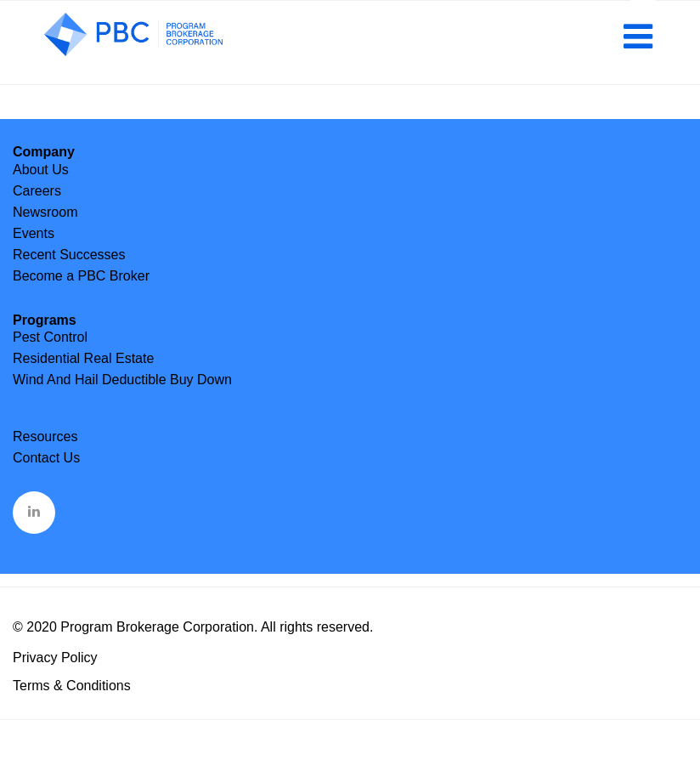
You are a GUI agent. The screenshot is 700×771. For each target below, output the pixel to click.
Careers (37, 191)
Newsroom (45, 212)
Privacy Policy (55, 658)
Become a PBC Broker (81, 276)
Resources (45, 437)
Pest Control (50, 337)
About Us (41, 170)
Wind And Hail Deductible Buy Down (122, 380)
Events (34, 233)
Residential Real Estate (83, 358)
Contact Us (46, 458)
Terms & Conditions (72, 686)
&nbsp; (35, 511)
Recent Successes (69, 255)
